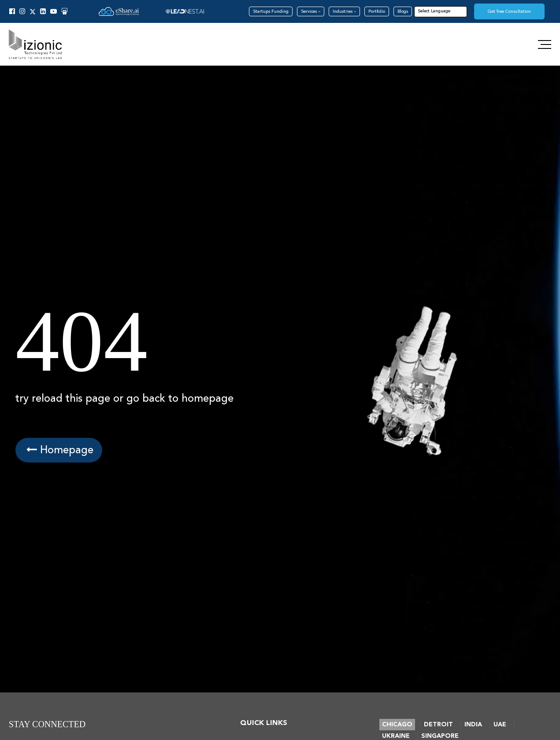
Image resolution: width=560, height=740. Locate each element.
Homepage (59, 450)
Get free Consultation (509, 11)
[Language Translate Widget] (447, 11)
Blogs (403, 11)
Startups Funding (271, 11)
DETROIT (438, 725)
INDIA (473, 725)
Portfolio (377, 11)
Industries (344, 11)
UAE (500, 725)
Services (311, 11)
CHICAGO (397, 725)
